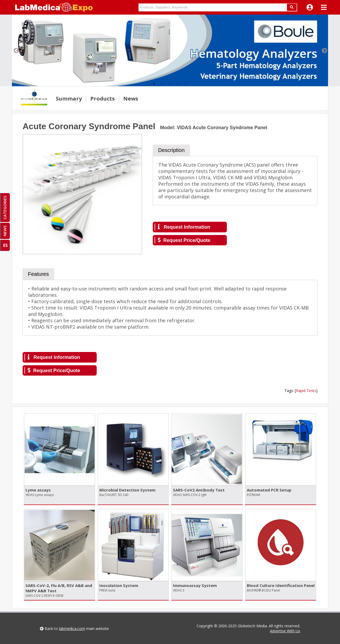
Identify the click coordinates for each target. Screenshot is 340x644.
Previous (16, 50)
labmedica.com (72, 628)
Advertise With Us (285, 631)
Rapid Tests (306, 391)
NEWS (5, 231)
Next (324, 50)
